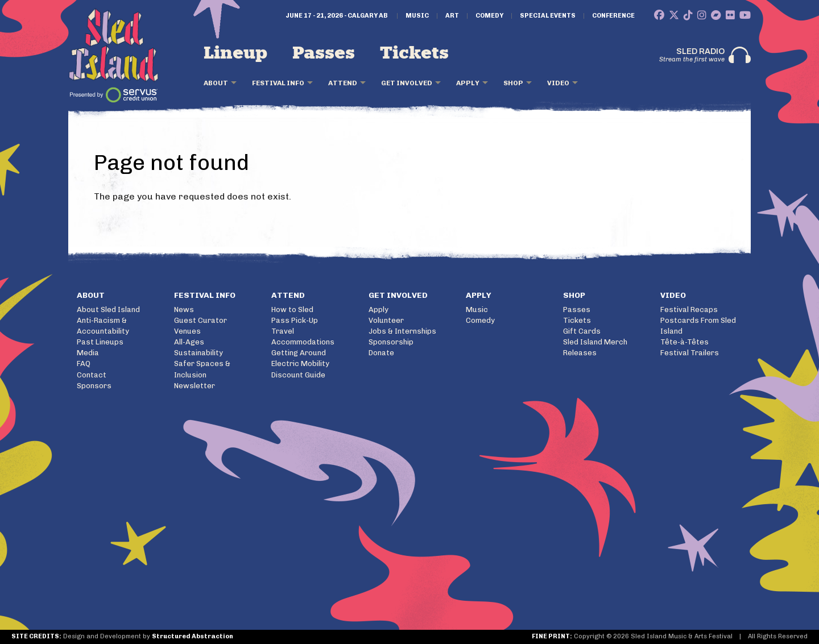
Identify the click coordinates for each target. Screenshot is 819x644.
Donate (381, 353)
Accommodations (303, 342)
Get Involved (407, 83)
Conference (613, 16)
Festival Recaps (689, 309)
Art (452, 16)
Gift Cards (582, 331)
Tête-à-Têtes (684, 342)
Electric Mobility (300, 363)
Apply (468, 83)
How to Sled (292, 309)
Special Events (548, 16)
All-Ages (189, 342)
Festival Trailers (690, 353)
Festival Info (278, 83)
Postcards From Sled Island (698, 326)
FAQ (84, 363)
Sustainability (198, 353)
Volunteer (386, 320)
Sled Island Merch (595, 342)
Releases (580, 353)
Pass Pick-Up (295, 320)
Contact (92, 375)
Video (558, 83)
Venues (187, 331)
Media (88, 353)
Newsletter (195, 386)
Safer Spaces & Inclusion (202, 369)
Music (417, 16)
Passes (324, 53)
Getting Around (299, 353)
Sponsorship (391, 342)
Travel (283, 331)
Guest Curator (200, 320)
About (216, 83)
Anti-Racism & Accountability (103, 326)
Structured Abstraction (193, 636)
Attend (343, 83)
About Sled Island (108, 309)
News (184, 309)
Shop (513, 83)
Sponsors (94, 386)
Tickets (414, 53)
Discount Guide (298, 375)
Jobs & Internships (402, 331)
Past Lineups (100, 342)
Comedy (489, 16)
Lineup (235, 53)
